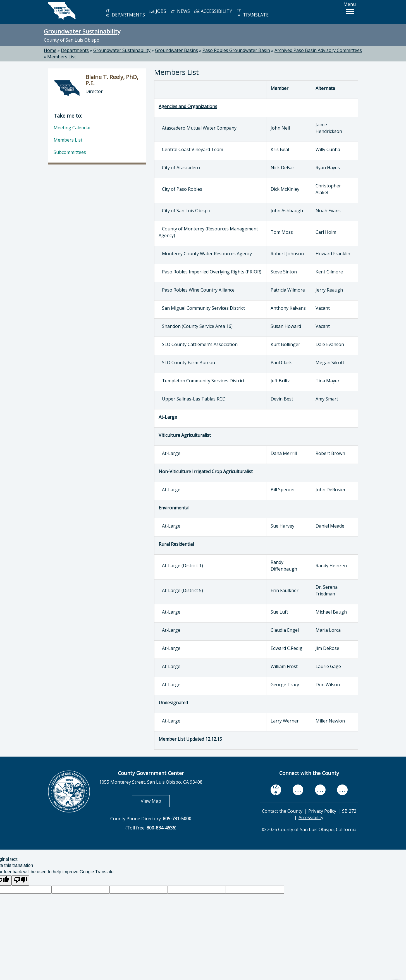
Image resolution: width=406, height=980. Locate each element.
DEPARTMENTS (125, 13)
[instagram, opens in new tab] (342, 790)
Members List (62, 57)
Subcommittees (70, 152)
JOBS (158, 11)
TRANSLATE (252, 13)
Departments (75, 50)
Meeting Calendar (72, 128)
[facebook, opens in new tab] (276, 790)
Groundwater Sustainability (82, 31)
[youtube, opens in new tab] (298, 790)
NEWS (180, 11)
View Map (155, 801)
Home (50, 50)
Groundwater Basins (176, 50)
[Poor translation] (20, 880)
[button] (350, 11)
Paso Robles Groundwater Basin (236, 50)
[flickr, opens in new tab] (320, 790)
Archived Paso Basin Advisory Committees (318, 50)
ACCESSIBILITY (213, 11)
